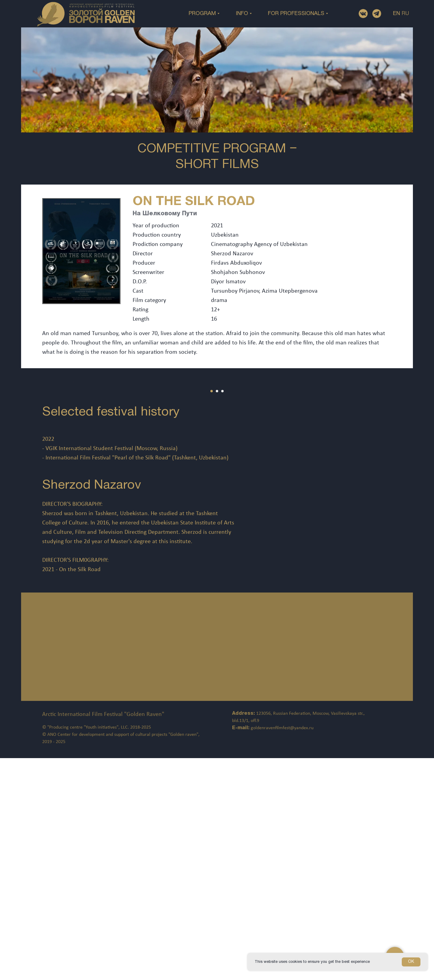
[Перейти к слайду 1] (212, 542)
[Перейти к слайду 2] (217, 542)
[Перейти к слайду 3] (222, 542)
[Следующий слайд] (419, 457)
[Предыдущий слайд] (15, 457)
